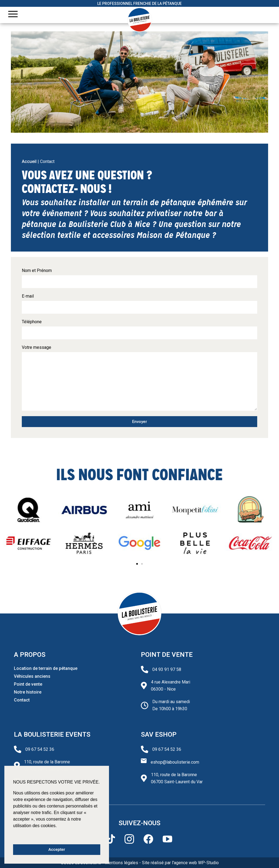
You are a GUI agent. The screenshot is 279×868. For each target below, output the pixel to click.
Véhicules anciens (32, 676)
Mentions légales (122, 863)
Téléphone (32, 322)
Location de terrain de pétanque (46, 668)
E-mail (28, 296)
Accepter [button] (57, 849)
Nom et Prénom (37, 270)
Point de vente (28, 684)
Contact (22, 700)
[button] (137, 564)
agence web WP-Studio (196, 863)
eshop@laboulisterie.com (175, 762)
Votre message (37, 347)
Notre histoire (28, 692)
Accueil (29, 161)
